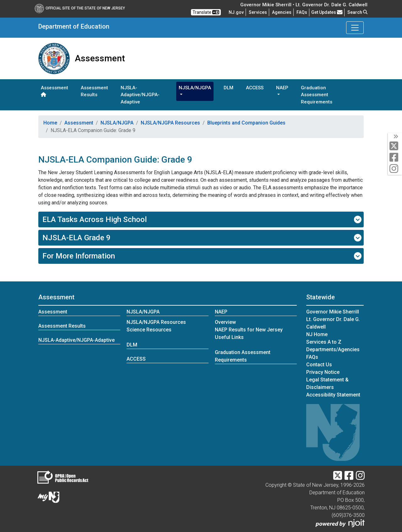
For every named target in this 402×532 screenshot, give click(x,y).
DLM (228, 88)
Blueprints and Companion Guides (246, 123)
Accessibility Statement (333, 395)
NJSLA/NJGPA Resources (170, 123)
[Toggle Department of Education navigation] (355, 28)
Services (258, 12)
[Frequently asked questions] (302, 12)
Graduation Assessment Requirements (317, 95)
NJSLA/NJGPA (117, 123)
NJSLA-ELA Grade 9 (202, 238)
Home (50, 123)
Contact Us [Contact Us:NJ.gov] (319, 365)
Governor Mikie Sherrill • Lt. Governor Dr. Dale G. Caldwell (304, 5)
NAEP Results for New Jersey (249, 330)
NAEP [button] (282, 88)
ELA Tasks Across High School (202, 219)
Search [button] (357, 12)
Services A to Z (324, 342)
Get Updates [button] (327, 12)
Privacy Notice (323, 372)
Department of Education (74, 26)
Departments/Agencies (333, 349)
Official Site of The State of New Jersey (80, 8)
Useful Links (229, 337)
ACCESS (255, 88)
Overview (225, 322)
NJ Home (317, 334)
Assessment (54, 91)
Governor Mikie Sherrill (333, 312)
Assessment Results (94, 91)
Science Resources (149, 330)
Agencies (282, 12)
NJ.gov (236, 12)
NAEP (221, 312)
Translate (206, 12)
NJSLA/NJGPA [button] (195, 88)
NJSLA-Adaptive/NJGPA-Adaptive (140, 95)
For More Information (202, 256)
